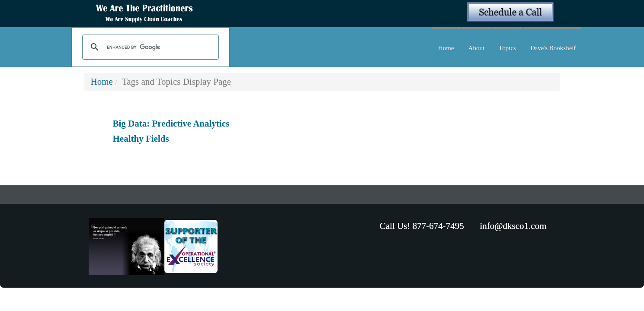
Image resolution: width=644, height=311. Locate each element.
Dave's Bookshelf (553, 48)
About (477, 48)
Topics (507, 48)
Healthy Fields (141, 139)
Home (446, 48)
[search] (149, 48)
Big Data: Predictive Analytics (171, 124)
